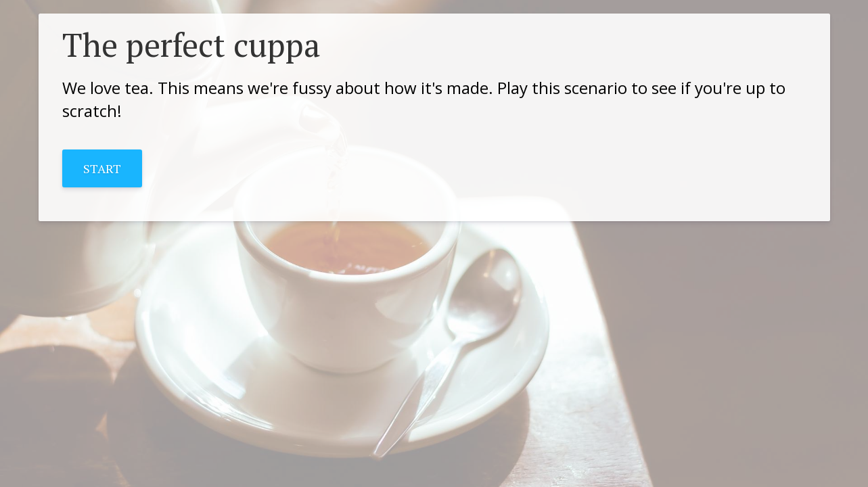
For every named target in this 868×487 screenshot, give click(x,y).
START (102, 168)
